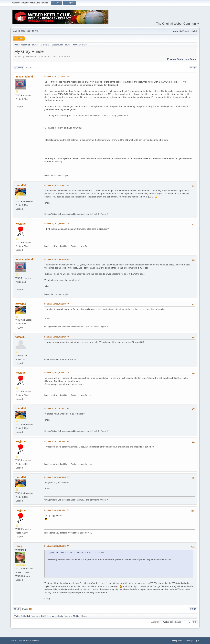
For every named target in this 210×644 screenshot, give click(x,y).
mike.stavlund (24, 77)
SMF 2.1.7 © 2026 (18, 641)
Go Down (18, 68)
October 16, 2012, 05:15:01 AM (57, 546)
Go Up (17, 609)
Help (174, 641)
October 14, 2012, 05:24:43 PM (57, 224)
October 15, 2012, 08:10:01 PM (57, 510)
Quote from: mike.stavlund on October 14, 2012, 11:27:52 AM (76, 553)
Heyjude (21, 224)
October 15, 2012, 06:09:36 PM (57, 477)
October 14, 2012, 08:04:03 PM (57, 441)
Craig (19, 546)
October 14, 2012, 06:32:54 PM (57, 259)
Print (193, 68)
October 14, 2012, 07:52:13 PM (57, 408)
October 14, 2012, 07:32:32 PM (57, 373)
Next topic (190, 59)
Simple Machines (33, 641)
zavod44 (21, 185)
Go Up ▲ (196, 641)
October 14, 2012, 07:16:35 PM (57, 304)
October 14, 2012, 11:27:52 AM (57, 76)
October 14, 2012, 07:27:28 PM (57, 337)
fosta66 (20, 337)
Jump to (155, 622)
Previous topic (175, 59)
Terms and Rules (184, 641)
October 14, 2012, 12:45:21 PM (57, 185)
